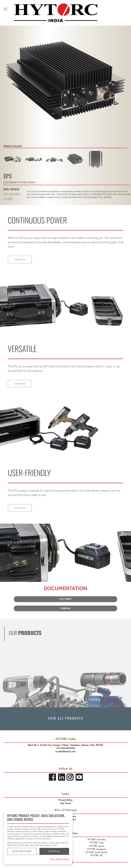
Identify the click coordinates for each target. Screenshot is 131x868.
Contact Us (20, 259)
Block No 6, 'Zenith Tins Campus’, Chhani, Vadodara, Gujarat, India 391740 (65, 745)
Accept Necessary (22, 851)
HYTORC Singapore (97, 849)
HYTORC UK (96, 855)
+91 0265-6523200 (66, 748)
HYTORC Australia (97, 839)
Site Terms (65, 803)
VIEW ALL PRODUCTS (66, 719)
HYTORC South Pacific (96, 852)
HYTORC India (97, 843)
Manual (65, 608)
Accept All (54, 851)
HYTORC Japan (97, 846)
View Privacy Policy (60, 859)
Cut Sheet (65, 599)
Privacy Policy (65, 800)
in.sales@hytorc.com (65, 752)
